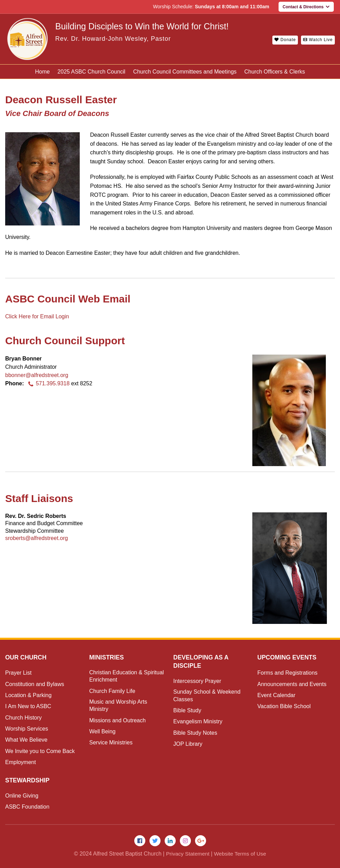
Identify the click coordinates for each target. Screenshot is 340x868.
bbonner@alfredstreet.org (37, 375)
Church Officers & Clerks (275, 72)
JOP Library (188, 744)
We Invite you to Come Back (40, 751)
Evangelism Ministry (198, 721)
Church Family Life (112, 691)
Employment (21, 762)
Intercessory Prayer (197, 681)
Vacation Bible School (284, 706)
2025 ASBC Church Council (92, 72)
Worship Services (27, 729)
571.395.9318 (48, 383)
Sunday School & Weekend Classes (207, 695)
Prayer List (18, 673)
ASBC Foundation (27, 807)
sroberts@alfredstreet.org (37, 538)
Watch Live (318, 40)
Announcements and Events (292, 684)
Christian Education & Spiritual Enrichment (127, 676)
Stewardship (28, 780)
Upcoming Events (288, 657)
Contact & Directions (306, 7)
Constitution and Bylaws (35, 684)
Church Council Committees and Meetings (185, 72)
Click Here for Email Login (37, 316)
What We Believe (26, 740)
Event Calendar (276, 695)
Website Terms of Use (241, 854)
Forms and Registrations (288, 673)
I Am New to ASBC (28, 706)
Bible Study (187, 710)
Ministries (107, 657)
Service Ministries (111, 742)
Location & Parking (28, 695)
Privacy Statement (187, 854)
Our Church (26, 657)
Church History (23, 718)
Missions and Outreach (118, 720)
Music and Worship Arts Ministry (118, 705)
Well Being (103, 731)
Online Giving (22, 796)
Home (42, 72)
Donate (285, 40)
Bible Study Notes (195, 733)
